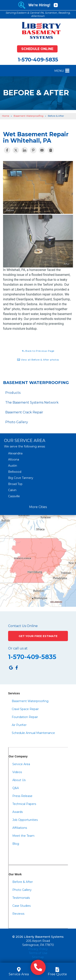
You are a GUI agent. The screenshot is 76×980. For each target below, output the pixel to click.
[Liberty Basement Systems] (38, 30)
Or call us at (18, 648)
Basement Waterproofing (36, 383)
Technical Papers (24, 804)
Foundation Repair (25, 717)
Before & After (23, 882)
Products (13, 393)
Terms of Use (38, 953)
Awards (18, 812)
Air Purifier (19, 725)
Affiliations (20, 828)
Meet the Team (23, 836)
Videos (17, 772)
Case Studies (21, 906)
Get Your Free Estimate (38, 636)
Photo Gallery (17, 422)
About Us (19, 780)
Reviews (18, 914)
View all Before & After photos (38, 360)
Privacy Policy (38, 949)
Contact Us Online (23, 626)
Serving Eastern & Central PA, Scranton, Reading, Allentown (38, 14)
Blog (16, 844)
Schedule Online (37, 49)
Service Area (21, 764)
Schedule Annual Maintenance (33, 733)
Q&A (16, 788)
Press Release (22, 796)
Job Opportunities (25, 820)
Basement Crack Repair (24, 412)
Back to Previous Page (38, 351)
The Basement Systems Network (32, 402)
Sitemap (38, 957)
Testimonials (21, 898)
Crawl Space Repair (25, 709)
